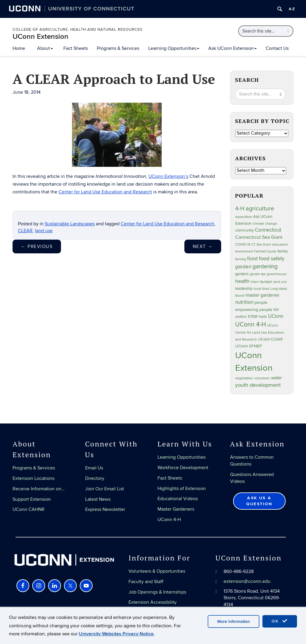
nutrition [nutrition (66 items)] (244, 302)
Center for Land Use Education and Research (105, 192)
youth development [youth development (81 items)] (258, 385)
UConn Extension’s (168, 176)
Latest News (98, 499)
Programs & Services (118, 48)
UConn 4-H (169, 520)
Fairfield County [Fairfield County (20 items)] (265, 251)
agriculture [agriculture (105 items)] (260, 209)
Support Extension (32, 499)
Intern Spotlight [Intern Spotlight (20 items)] (261, 282)
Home (19, 48)
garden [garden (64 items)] (243, 267)
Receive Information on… (39, 489)
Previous (37, 246)
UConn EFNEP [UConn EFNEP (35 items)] (248, 346)
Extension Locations (33, 478)
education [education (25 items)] (280, 245)
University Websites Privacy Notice (116, 634)
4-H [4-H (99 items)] (240, 209)
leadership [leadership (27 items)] (244, 289)
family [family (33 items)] (283, 251)
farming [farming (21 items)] (241, 259)
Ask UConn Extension (232, 48)
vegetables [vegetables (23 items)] (244, 378)
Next (203, 246)
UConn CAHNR (29, 509)
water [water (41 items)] (276, 378)
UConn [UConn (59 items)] (276, 316)
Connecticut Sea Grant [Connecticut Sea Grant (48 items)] (259, 237)
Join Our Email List (105, 489)
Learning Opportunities (174, 48)
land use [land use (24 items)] (280, 282)
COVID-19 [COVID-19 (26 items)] (243, 245)
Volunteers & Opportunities (157, 571)
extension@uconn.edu (247, 581)
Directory (95, 478)
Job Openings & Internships (157, 592)
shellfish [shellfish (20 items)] (241, 317)
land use (44, 231)
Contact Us (277, 48)
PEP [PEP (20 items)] (276, 310)
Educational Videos (178, 499)
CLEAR (25, 231)
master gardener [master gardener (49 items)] (262, 295)
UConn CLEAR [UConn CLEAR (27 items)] (270, 339)
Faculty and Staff (146, 582)
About (45, 48)
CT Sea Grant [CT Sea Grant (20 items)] (261, 245)
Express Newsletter (105, 509)
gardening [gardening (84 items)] (265, 266)
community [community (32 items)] (244, 230)
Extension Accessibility (153, 602)
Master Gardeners (176, 509)
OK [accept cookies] (280, 621)
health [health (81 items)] (242, 281)
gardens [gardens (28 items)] (242, 274)
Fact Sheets (76, 48)
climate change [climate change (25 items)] (265, 224)
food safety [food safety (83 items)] (272, 258)
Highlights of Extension (182, 489)
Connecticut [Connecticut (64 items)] (268, 230)
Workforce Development (183, 468)
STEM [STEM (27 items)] (253, 317)
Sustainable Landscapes (70, 224)
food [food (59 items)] (252, 259)
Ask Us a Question (259, 501)
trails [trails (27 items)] (263, 317)
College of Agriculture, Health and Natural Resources (78, 30)
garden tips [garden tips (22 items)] (258, 274)
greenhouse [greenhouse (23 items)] (277, 274)
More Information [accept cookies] (234, 621)
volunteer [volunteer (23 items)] (262, 378)
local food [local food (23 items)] (261, 289)
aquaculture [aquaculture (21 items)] (244, 217)
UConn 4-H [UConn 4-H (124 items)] (251, 325)
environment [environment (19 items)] (244, 251)
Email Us (94, 468)
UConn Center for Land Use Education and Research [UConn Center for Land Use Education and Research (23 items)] (260, 332)
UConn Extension (40, 37)
